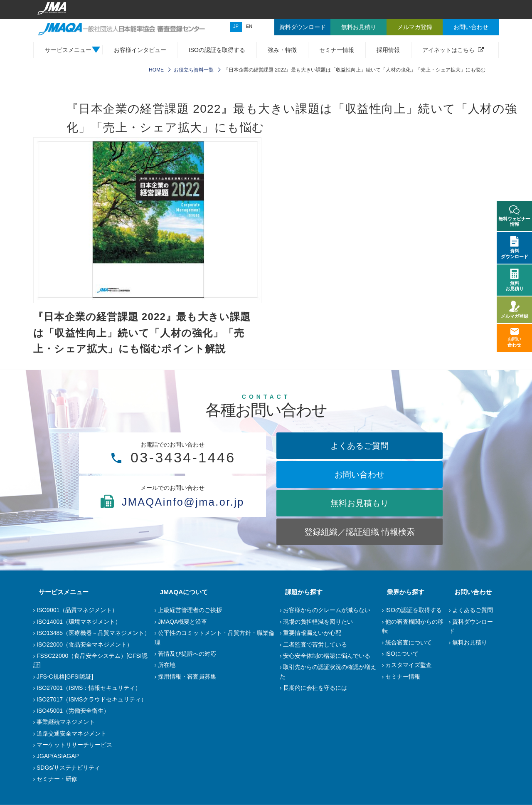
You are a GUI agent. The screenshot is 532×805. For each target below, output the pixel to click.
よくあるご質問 (360, 446)
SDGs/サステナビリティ (68, 768)
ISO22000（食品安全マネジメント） (85, 644)
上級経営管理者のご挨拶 (190, 610)
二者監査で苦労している (315, 644)
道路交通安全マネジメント (71, 733)
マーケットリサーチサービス (74, 745)
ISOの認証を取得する (217, 50)
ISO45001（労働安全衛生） (73, 711)
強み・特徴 (282, 50)
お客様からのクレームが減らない (327, 610)
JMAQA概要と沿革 (182, 622)
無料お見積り (470, 642)
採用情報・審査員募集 (187, 677)
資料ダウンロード (515, 247)
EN (249, 26)
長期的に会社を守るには (315, 688)
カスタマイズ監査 (409, 665)
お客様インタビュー (140, 50)
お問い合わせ (360, 474)
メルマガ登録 (515, 310)
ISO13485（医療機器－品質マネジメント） (93, 633)
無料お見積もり (360, 503)
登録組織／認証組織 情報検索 (360, 532)
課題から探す (298, 592)
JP (236, 26)
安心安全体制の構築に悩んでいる (327, 656)
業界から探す (401, 592)
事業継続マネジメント (66, 722)
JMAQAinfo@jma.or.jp (172, 518)
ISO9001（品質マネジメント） (77, 610)
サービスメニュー (58, 592)
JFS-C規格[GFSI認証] (65, 677)
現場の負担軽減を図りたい (318, 622)
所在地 (167, 665)
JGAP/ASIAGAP (58, 756)
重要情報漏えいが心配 (312, 633)
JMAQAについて (179, 592)
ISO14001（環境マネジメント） (79, 622)
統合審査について (409, 642)
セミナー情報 (337, 50)
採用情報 (388, 50)
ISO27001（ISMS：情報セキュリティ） (89, 688)
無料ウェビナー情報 (514, 216)
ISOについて (402, 654)
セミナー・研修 (57, 779)
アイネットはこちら (448, 50)
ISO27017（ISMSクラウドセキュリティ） (92, 699)
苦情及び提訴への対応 (187, 654)
